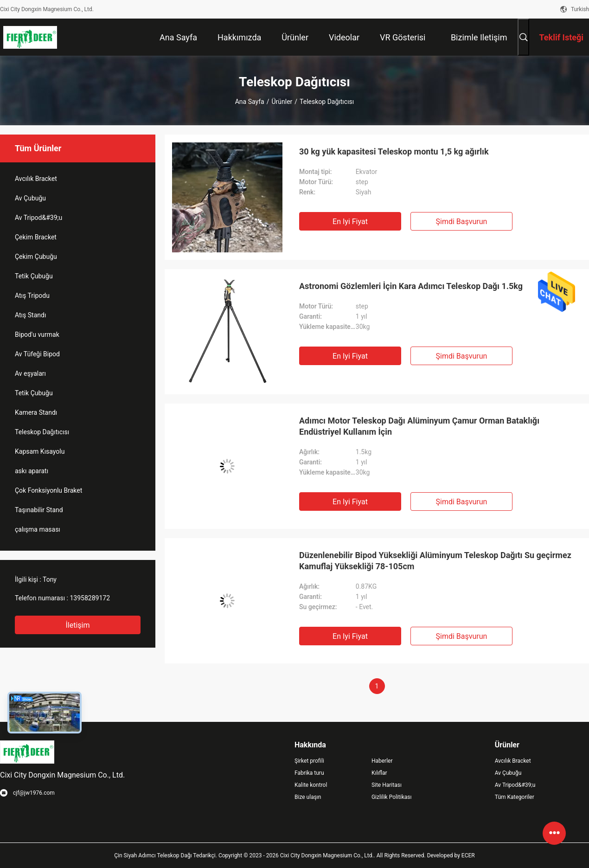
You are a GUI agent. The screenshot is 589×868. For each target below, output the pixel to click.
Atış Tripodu (32, 296)
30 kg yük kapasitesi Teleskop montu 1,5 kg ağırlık (394, 151)
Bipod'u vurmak (37, 334)
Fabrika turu (309, 773)
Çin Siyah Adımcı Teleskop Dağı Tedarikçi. (166, 855)
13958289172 (90, 598)
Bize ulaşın (308, 797)
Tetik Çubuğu (34, 276)
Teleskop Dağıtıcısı (42, 432)
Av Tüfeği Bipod (37, 354)
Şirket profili (309, 761)
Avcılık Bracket (36, 179)
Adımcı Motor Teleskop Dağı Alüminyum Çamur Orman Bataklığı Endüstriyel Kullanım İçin (419, 426)
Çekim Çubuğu (36, 257)
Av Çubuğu (30, 198)
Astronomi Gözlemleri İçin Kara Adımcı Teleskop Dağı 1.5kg (411, 286)
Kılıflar (379, 773)
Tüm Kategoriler (515, 797)
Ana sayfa (250, 102)
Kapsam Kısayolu (40, 451)
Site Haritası (387, 785)
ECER (468, 855)
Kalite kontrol (311, 785)
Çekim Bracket (36, 237)
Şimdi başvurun (462, 222)
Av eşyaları (30, 373)
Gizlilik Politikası (392, 797)
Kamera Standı (36, 412)
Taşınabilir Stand (39, 510)
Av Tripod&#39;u (38, 218)
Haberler (382, 761)
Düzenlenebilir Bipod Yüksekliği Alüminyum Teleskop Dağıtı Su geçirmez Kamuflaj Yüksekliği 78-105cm (435, 561)
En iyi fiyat (350, 222)
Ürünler (282, 102)
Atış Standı (30, 315)
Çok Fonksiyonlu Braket (48, 490)
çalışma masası (38, 529)
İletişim (77, 625)
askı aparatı (32, 471)
